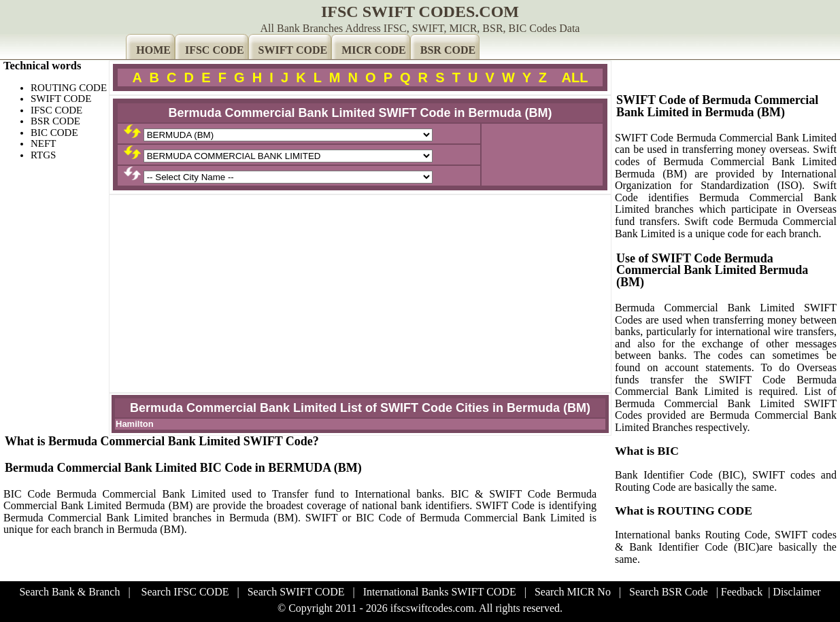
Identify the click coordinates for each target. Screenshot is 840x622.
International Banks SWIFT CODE (440, 592)
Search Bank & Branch (69, 592)
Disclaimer (796, 592)
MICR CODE (374, 50)
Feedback (742, 592)
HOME (153, 50)
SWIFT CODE (293, 50)
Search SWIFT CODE (296, 592)
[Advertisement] (360, 294)
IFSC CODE (215, 50)
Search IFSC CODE (185, 592)
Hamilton (135, 424)
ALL (575, 77)
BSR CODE (448, 50)
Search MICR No (573, 592)
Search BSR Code (669, 592)
